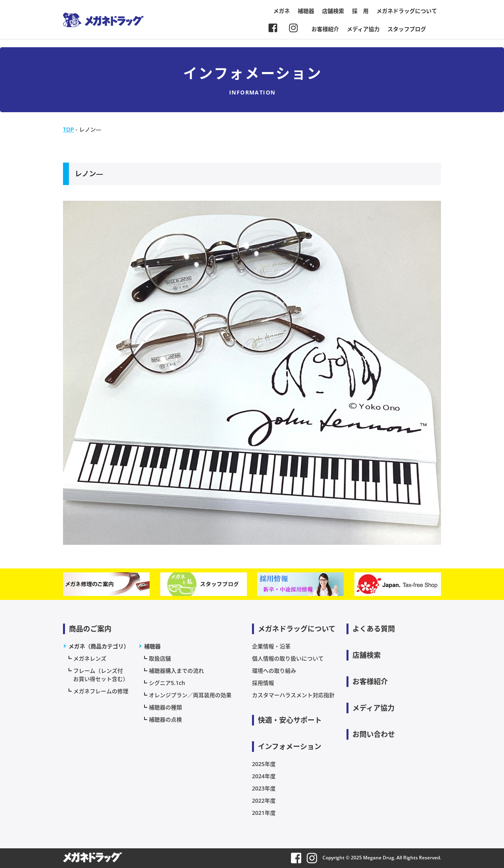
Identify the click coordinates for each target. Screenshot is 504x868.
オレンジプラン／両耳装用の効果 (190, 695)
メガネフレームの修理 (101, 691)
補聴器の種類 (165, 707)
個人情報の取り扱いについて (288, 658)
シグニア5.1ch (167, 683)
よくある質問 (374, 629)
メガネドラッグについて (407, 11)
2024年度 (264, 776)
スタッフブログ (407, 29)
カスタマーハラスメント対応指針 (293, 695)
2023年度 (264, 788)
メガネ (282, 11)
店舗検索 (333, 11)
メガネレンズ (90, 658)
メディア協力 (363, 29)
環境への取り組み (274, 671)
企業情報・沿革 (271, 646)
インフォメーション (290, 746)
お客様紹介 (325, 29)
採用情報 (263, 683)
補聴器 (306, 11)
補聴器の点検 (165, 719)
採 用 (360, 11)
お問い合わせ (374, 734)
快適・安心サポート (290, 720)
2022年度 (264, 800)
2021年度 (264, 813)
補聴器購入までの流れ (176, 671)
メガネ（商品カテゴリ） (99, 646)
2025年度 (264, 764)
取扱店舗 (160, 658)
